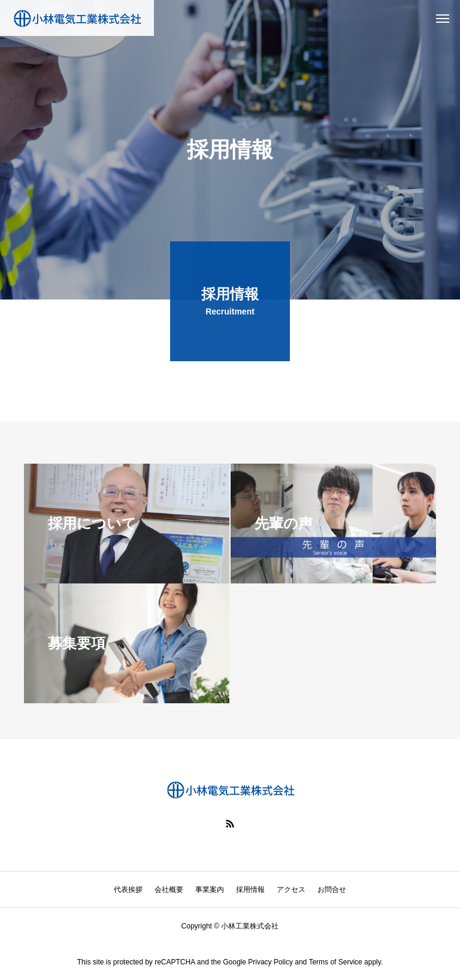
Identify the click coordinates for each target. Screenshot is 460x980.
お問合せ (332, 890)
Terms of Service (335, 962)
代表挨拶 (128, 890)
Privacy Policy (270, 962)
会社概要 (169, 890)
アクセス (291, 890)
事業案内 (210, 890)
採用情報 (250, 890)
